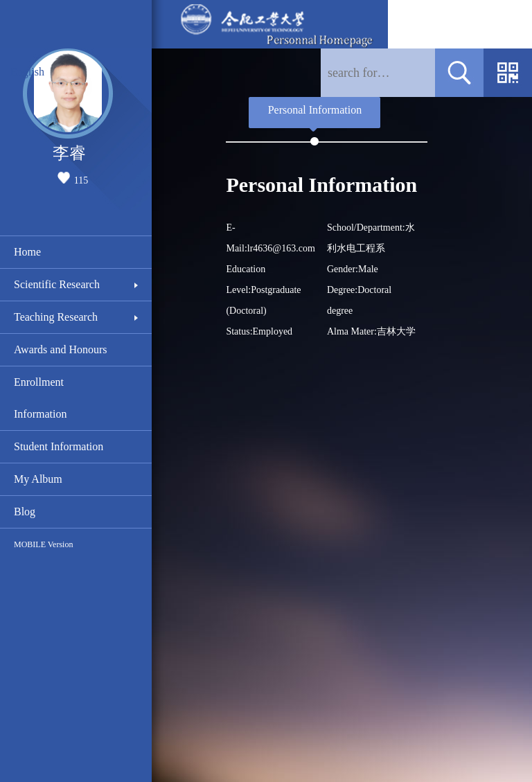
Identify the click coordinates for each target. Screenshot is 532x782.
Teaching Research (56, 317)
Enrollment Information (40, 398)
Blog (25, 512)
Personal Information (315, 110)
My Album (38, 479)
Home (27, 252)
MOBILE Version (43, 544)
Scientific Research (57, 284)
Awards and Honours (61, 349)
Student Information (59, 446)
